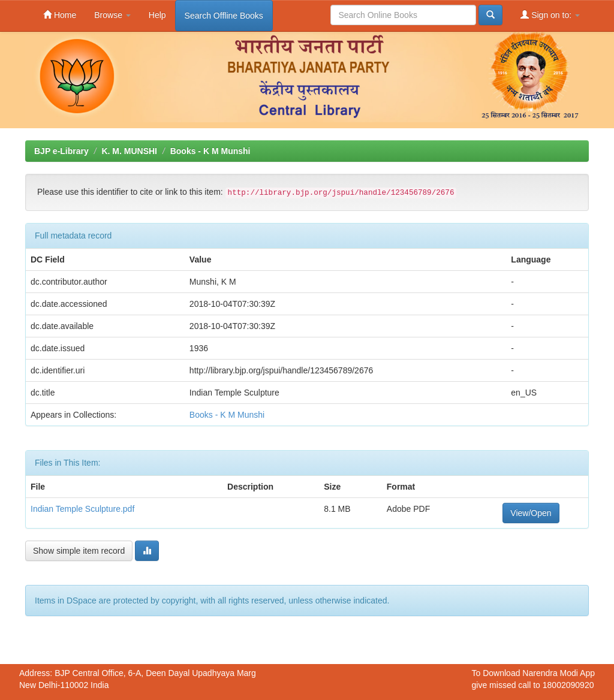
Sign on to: (550, 15)
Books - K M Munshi (210, 151)
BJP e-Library (61, 151)
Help (157, 15)
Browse (112, 15)
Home (60, 15)
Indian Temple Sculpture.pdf (82, 509)
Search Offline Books (224, 16)
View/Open (531, 513)
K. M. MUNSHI (129, 151)
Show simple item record (79, 551)
